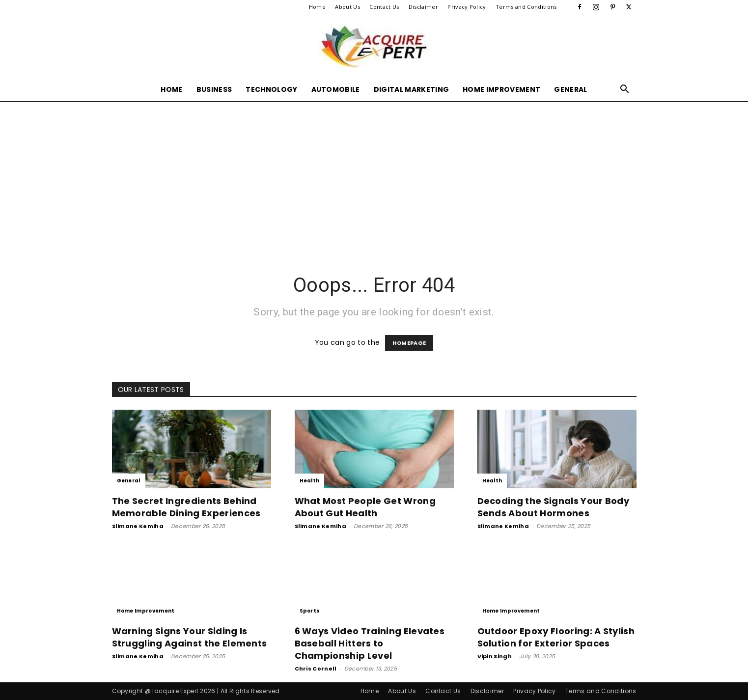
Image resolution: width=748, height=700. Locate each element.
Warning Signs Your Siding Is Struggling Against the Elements (190, 637)
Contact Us (384, 7)
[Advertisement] (374, 175)
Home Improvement (501, 89)
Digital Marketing (411, 89)
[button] (625, 90)
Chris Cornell (316, 669)
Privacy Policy (467, 7)
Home (317, 7)
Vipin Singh (495, 656)
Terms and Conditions (526, 7)
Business (214, 89)
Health (310, 481)
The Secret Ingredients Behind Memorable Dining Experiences (186, 507)
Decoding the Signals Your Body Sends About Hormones (554, 507)
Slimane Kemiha (138, 526)
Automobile (336, 89)
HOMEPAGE (409, 343)
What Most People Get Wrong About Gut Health (365, 507)
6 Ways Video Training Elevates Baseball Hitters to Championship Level (370, 643)
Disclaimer (423, 7)
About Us (347, 7)
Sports (310, 611)
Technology (271, 89)
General (570, 89)
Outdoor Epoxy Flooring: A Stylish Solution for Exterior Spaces (556, 637)
